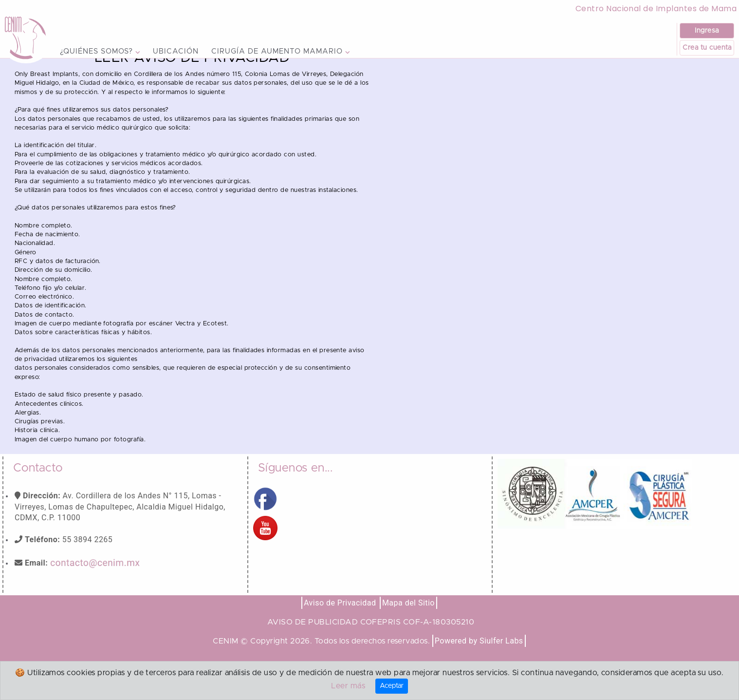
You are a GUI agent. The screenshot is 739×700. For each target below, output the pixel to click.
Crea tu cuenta (707, 48)
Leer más (348, 686)
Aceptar (392, 686)
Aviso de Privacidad (340, 624)
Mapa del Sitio (408, 624)
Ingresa (707, 31)
